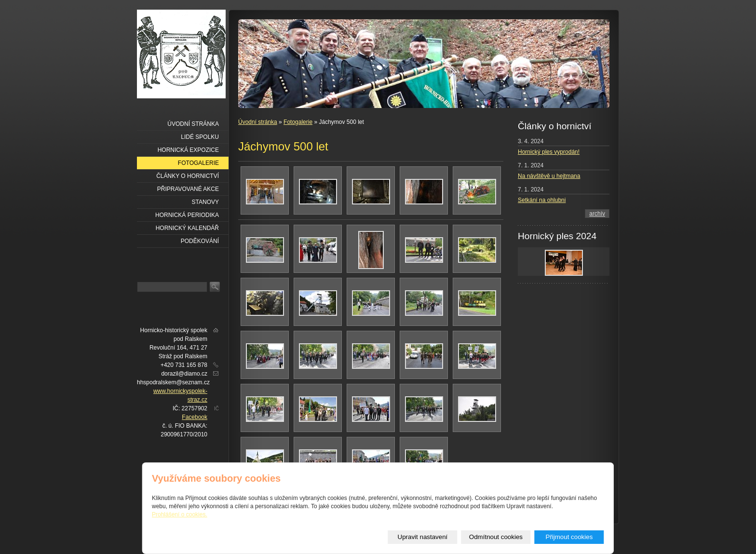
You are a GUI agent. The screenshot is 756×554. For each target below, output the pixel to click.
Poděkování (200, 241)
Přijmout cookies (569, 537)
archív (597, 214)
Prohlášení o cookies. (180, 514)
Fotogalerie (298, 122)
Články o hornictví (188, 176)
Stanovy (205, 202)
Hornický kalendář (187, 228)
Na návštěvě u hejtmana (549, 176)
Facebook (195, 417)
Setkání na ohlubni (542, 200)
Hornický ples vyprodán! (549, 152)
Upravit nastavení (423, 537)
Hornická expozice (188, 150)
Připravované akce (188, 189)
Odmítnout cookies (496, 537)
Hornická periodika (187, 215)
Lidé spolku (200, 137)
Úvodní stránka (258, 122)
